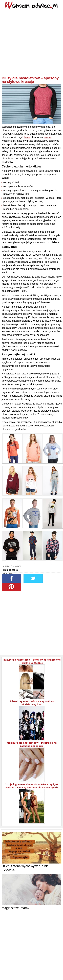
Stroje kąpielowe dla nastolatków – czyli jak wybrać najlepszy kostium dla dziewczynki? (32, 786)
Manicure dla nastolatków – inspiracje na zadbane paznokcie (32, 744)
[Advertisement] (32, 44)
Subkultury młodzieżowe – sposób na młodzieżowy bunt (32, 703)
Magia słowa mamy (15, 908)
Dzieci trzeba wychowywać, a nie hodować (25, 868)
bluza (27, 137)
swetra (48, 137)
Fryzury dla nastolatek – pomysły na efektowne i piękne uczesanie (32, 661)
